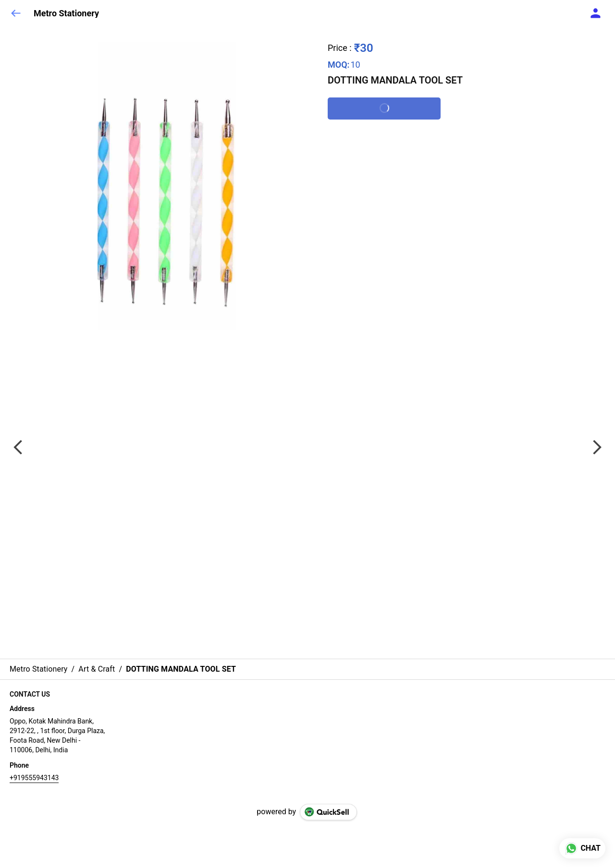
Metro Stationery (66, 13)
